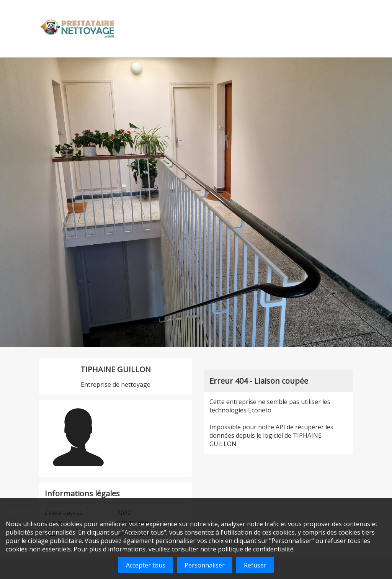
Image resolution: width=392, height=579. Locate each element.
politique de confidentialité (256, 549)
